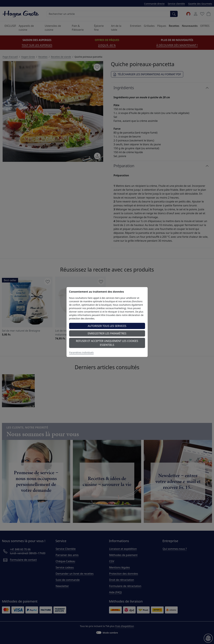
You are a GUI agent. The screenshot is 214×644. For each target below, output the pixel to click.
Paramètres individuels (81, 352)
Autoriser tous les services (107, 326)
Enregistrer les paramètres (107, 333)
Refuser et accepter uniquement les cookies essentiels (107, 343)
